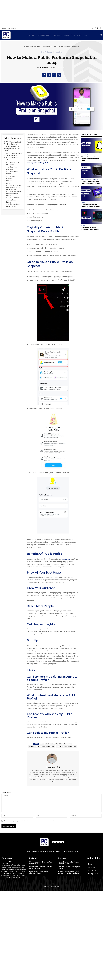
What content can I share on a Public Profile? (14, 194)
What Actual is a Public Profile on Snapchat (13, 143)
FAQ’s (8, 183)
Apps (83, 203)
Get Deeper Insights (12, 177)
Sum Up (9, 181)
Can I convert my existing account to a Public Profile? (14, 187)
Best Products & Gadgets (90, 180)
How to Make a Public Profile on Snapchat (56, 744)
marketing (66, 559)
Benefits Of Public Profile (11, 159)
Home (26, 47)
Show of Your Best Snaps (13, 163)
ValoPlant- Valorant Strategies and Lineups (90, 228)
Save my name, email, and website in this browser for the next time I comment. (29, 821)
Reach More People (12, 173)
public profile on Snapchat (37, 163)
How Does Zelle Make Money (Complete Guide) (91, 206)
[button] (101, 35)
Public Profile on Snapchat (67, 746)
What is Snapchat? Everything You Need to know (90, 159)
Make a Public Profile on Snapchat (42, 746)
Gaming (84, 226)
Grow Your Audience (12, 168)
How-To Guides (36, 47)
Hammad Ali (44, 68)
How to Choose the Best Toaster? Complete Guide (91, 182)
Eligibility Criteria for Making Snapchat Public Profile (12, 149)
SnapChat (59, 52)
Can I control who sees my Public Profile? (14, 200)
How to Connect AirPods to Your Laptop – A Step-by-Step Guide (69, 872)
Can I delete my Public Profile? (13, 205)
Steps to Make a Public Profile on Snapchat (13, 154)
